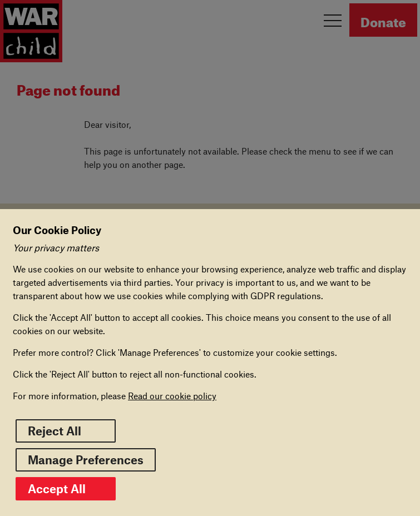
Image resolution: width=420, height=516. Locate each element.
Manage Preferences (86, 460)
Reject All (55, 431)
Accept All (66, 489)
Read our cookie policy (172, 396)
